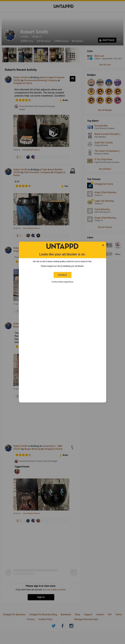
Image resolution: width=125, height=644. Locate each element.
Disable (63, 275)
